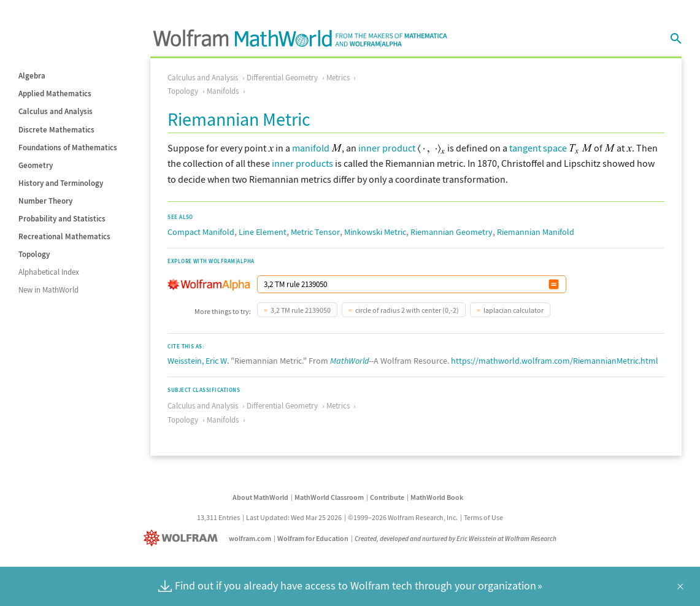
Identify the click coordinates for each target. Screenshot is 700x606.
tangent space (538, 148)
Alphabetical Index (49, 272)
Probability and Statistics (62, 219)
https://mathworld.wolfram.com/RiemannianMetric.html (555, 361)
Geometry (36, 165)
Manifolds (223, 91)
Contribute (387, 497)
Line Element (263, 232)
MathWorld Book (437, 497)
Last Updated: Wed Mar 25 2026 (294, 517)
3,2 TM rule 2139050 (301, 310)
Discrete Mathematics (56, 130)
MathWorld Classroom (329, 497)
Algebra (32, 76)
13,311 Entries (218, 517)
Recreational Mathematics (64, 236)
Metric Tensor (315, 232)
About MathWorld (260, 497)
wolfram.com (250, 538)
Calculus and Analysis (56, 111)
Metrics (338, 78)
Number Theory (45, 201)
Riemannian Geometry (452, 232)
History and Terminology (61, 183)
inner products (302, 163)
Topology (34, 254)
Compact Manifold (201, 232)
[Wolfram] (183, 538)
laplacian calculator (513, 310)
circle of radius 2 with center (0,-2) (407, 310)
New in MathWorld (48, 290)
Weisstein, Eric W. (198, 361)
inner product (387, 148)
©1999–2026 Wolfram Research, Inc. (403, 517)
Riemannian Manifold (536, 232)
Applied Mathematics (55, 94)
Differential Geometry (282, 78)
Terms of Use (483, 517)
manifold (311, 148)
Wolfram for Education (313, 538)
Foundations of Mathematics (68, 148)
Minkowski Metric (375, 232)
